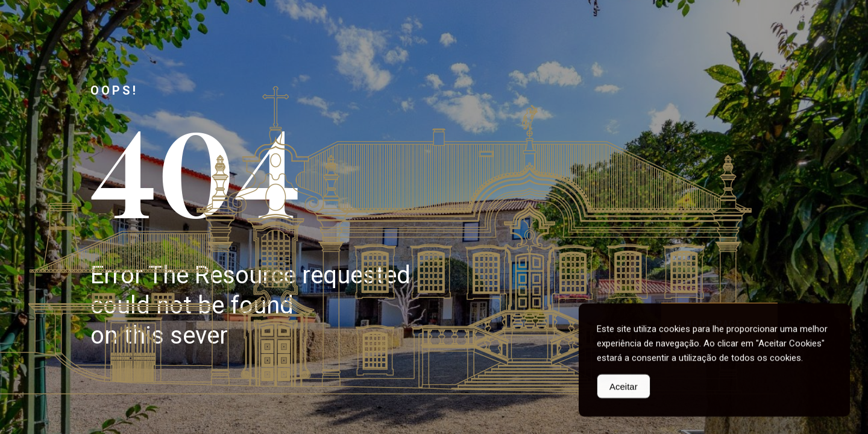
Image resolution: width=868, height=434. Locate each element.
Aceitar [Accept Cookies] (624, 388)
